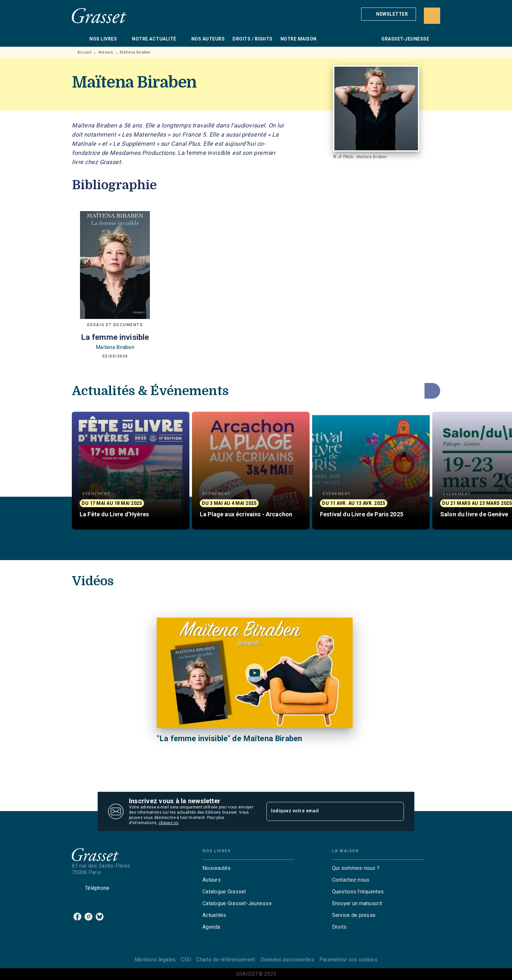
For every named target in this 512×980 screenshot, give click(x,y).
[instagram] (88, 917)
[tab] (79, 39)
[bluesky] (100, 917)
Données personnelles (287, 960)
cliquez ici (168, 823)
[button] (389, 14)
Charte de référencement (226, 960)
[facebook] (77, 917)
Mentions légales (155, 960)
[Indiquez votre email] (327, 811)
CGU (186, 960)
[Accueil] (99, 16)
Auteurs (106, 52)
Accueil (84, 52)
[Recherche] (432, 16)
